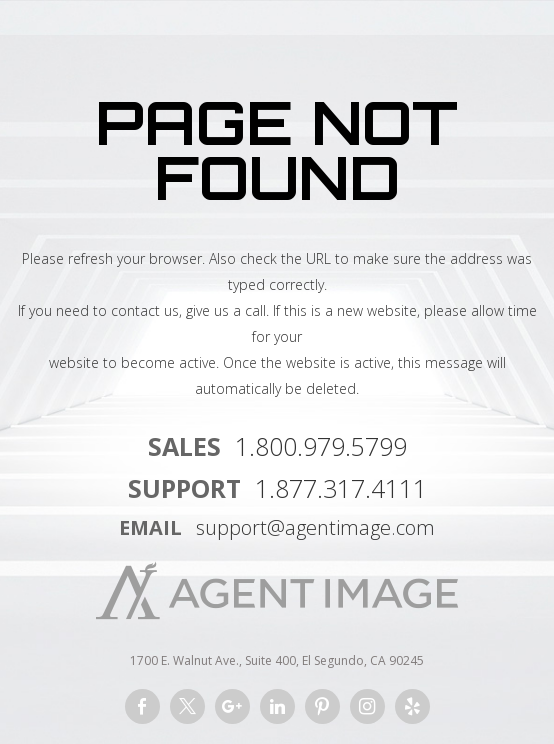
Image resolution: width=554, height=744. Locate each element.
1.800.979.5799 (321, 446)
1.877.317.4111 (341, 488)
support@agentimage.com (315, 527)
